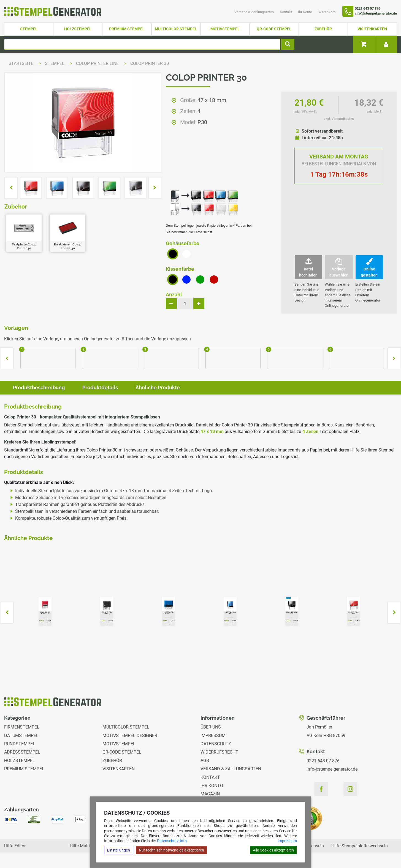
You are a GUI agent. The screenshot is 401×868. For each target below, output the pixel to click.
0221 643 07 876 (323, 761)
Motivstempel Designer (130, 736)
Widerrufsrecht (219, 752)
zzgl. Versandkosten (339, 119)
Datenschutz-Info (172, 841)
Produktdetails (100, 388)
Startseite (21, 63)
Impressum (287, 841)
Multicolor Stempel (176, 29)
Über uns (211, 727)
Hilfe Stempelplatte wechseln (360, 846)
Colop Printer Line (98, 63)
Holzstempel (78, 29)
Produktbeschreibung (39, 388)
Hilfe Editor (15, 846)
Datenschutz (216, 744)
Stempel (29, 29)
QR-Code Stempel (274, 29)
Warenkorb (327, 12)
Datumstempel (21, 736)
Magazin (210, 794)
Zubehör (323, 29)
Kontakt (286, 12)
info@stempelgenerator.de (332, 769)
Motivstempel (225, 29)
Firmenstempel (22, 727)
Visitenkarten (372, 29)
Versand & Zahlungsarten (254, 12)
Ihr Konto (305, 12)
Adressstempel (22, 752)
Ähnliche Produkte (158, 388)
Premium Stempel (127, 29)
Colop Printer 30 (150, 63)
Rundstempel (20, 744)
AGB (205, 761)
